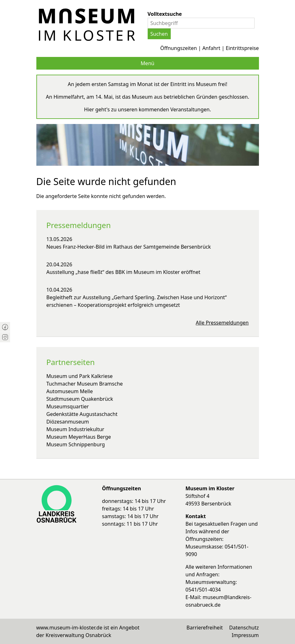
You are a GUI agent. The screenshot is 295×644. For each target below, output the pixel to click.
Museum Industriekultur (75, 429)
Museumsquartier (68, 406)
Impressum (245, 635)
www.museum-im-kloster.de (69, 628)
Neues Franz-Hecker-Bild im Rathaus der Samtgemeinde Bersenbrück (129, 247)
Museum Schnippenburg (76, 444)
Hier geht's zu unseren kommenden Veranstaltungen (147, 109)
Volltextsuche (165, 14)
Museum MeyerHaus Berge (79, 437)
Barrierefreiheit (205, 628)
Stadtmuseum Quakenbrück (80, 399)
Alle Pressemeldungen (222, 323)
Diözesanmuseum (68, 422)
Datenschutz (244, 628)
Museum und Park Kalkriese (80, 376)
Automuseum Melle (70, 391)
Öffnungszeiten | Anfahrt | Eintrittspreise (210, 48)
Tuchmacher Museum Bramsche (85, 384)
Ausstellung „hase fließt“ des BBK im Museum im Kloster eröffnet (123, 272)
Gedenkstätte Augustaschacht (82, 414)
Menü (147, 63)
